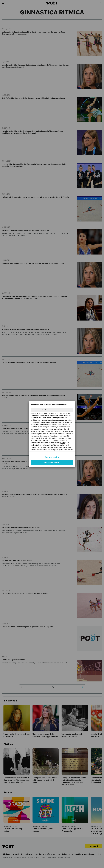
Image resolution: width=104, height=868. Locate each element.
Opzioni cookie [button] (52, 457)
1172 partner (53, 441)
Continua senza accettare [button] (52, 410)
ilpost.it (62, 443)
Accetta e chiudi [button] (52, 463)
